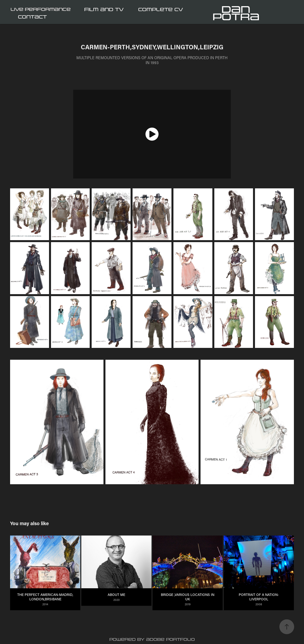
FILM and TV (104, 10)
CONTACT (32, 17)
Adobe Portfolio (170, 640)
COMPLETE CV (161, 10)
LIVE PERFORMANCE (41, 9)
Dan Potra (236, 13)
